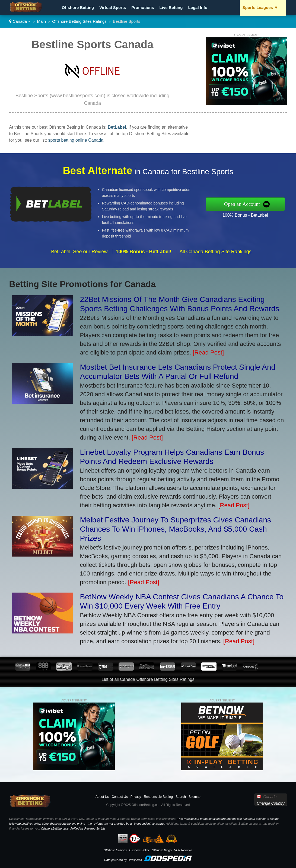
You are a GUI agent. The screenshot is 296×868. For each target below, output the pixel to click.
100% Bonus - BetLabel (251, 214)
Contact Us (120, 797)
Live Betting (171, 7)
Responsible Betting (158, 797)
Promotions (143, 7)
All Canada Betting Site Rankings (216, 257)
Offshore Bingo (162, 850)
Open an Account (248, 204)
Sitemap (195, 797)
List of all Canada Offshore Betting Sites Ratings (148, 679)
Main (42, 21)
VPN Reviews (183, 850)
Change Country (271, 803)
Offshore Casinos (115, 850)
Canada (20, 21)
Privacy (136, 797)
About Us (102, 797)
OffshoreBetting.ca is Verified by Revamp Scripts (73, 828)
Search (181, 797)
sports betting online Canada (76, 140)
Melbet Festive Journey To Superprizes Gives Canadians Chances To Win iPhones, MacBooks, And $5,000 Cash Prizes (176, 529)
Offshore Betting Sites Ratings (79, 21)
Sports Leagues (260, 7)
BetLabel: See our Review (79, 257)
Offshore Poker (139, 850)
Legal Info (198, 7)
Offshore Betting (78, 7)
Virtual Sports (113, 7)
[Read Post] (208, 352)
